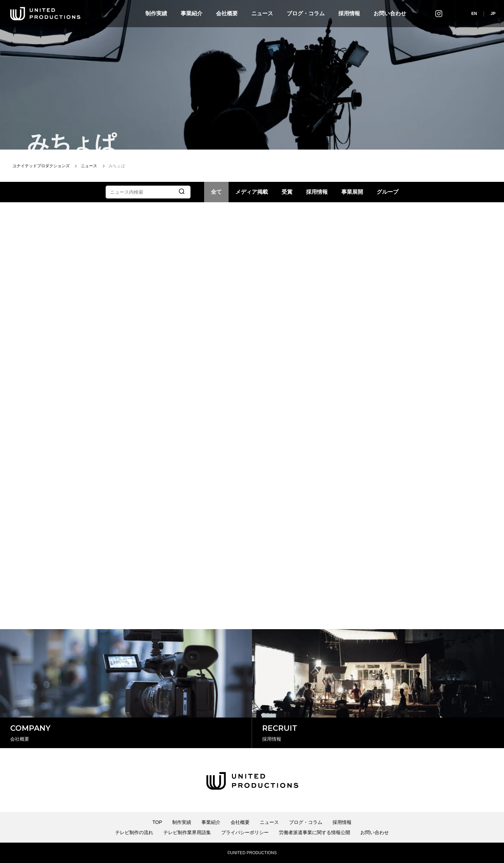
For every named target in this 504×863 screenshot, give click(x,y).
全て (216, 192)
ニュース (262, 13)
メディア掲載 (252, 192)
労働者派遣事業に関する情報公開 (314, 832)
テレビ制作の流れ (134, 832)
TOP (157, 822)
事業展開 (352, 192)
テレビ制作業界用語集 (187, 832)
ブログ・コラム (306, 13)
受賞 (287, 192)
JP (493, 14)
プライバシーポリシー (245, 832)
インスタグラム (439, 13)
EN (474, 14)
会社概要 (227, 13)
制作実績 (156, 13)
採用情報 (349, 13)
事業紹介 (192, 13)
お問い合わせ (390, 13)
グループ (388, 192)
